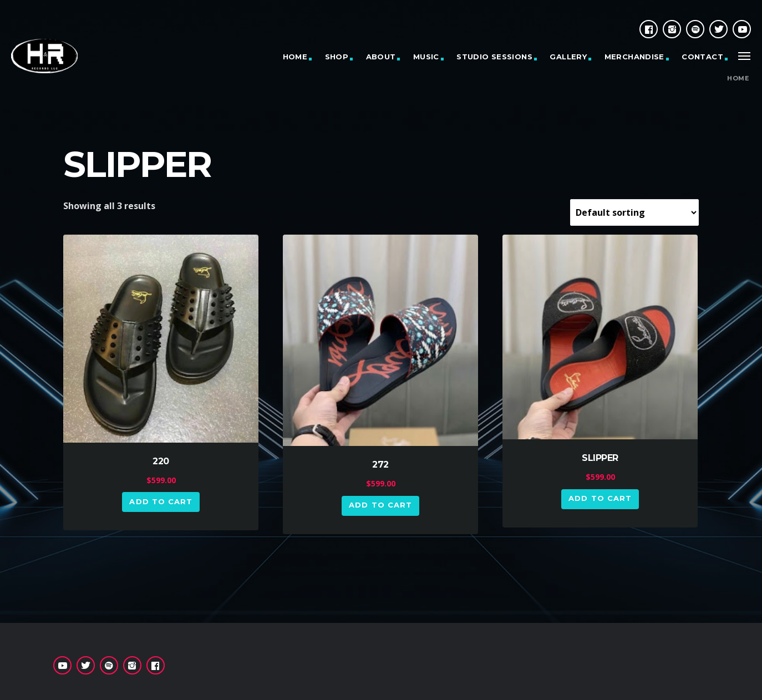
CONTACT (702, 57)
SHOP (337, 57)
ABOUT (381, 57)
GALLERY (568, 57)
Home (738, 78)
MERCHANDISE (634, 57)
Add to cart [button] (161, 501)
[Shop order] (634, 212)
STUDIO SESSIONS (494, 57)
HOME (295, 57)
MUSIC (426, 57)
